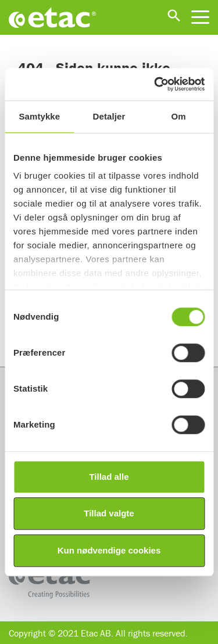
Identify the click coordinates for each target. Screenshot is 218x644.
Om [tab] (179, 116)
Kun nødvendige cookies (109, 550)
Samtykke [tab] (39, 116)
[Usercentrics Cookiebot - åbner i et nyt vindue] (155, 84)
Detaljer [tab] (109, 116)
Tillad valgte (109, 513)
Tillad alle (109, 477)
